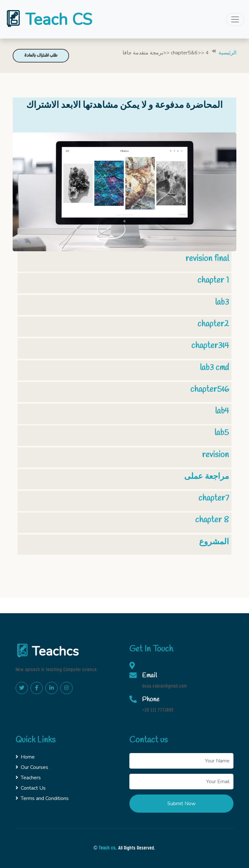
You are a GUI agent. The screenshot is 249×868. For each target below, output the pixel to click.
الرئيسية (227, 53)
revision (215, 455)
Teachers (28, 778)
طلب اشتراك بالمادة (41, 56)
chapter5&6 (210, 389)
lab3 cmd (214, 368)
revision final (207, 259)
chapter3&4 (210, 346)
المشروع (214, 542)
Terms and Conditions (42, 798)
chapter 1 (213, 280)
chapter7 (214, 498)
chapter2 (213, 324)
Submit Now (181, 804)
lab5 (222, 433)
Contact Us (31, 788)
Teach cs (107, 848)
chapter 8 (212, 520)
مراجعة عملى (207, 477)
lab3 (222, 302)
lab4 (222, 411)
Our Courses (32, 767)
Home (25, 757)
